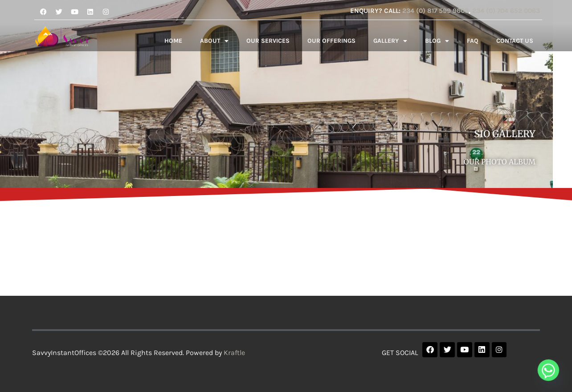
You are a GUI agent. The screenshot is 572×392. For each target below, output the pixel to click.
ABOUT (214, 41)
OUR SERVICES (268, 41)
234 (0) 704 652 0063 (506, 11)
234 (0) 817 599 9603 (435, 11)
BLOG (437, 41)
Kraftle (234, 353)
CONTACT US (515, 41)
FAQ (473, 41)
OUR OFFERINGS (331, 41)
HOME (173, 41)
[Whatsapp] (548, 370)
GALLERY (390, 41)
